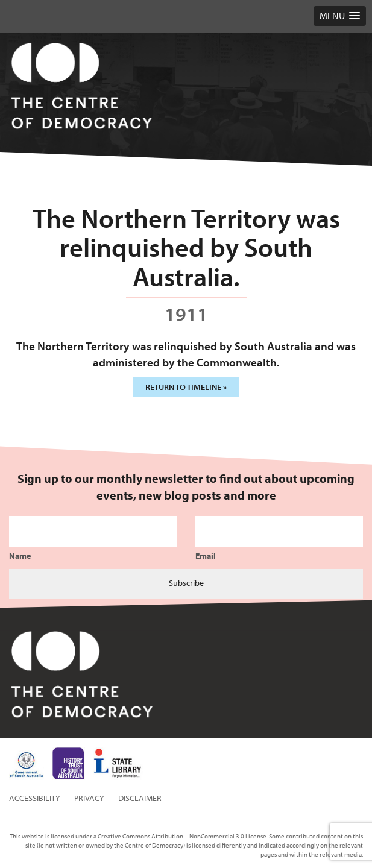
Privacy (89, 798)
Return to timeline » (186, 387)
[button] (340, 16)
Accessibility (35, 798)
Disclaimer (140, 798)
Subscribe (186, 583)
